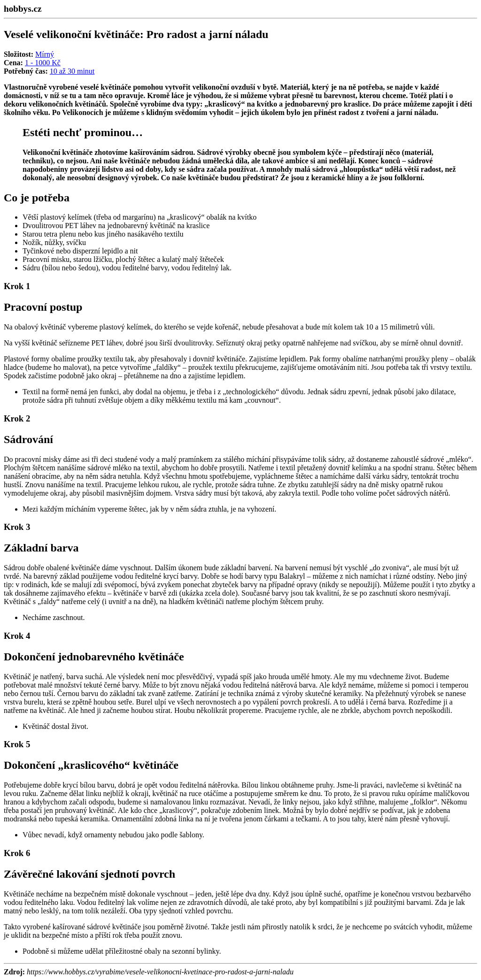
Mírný (45, 54)
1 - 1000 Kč (43, 63)
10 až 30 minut (72, 71)
